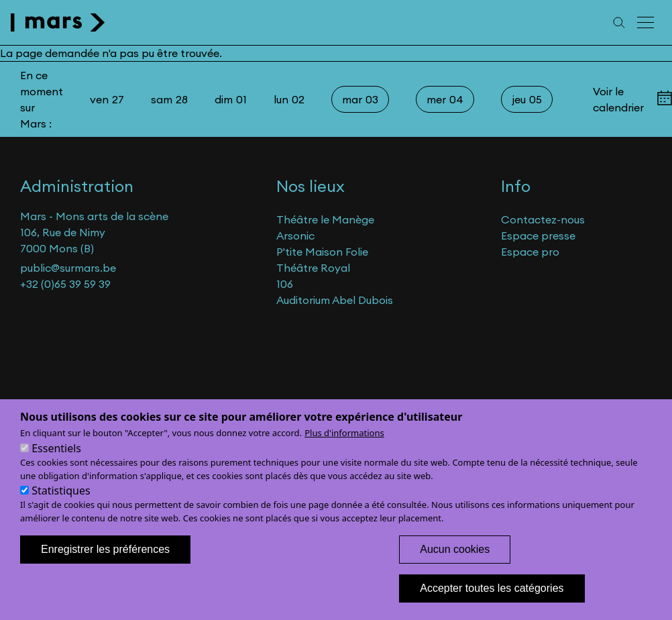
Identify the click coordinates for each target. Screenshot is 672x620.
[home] (58, 22)
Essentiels (56, 464)
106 (285, 284)
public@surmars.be (68, 268)
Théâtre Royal (313, 268)
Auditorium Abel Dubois (335, 300)
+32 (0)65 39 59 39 (65, 284)
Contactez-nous (543, 219)
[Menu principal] (647, 22)
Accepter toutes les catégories (492, 604)
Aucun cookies (455, 565)
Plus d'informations (344, 448)
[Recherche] (619, 22)
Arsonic (295, 236)
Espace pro (530, 252)
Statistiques (61, 506)
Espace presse (538, 236)
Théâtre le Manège (325, 219)
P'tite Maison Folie (322, 252)
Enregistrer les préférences (105, 565)
